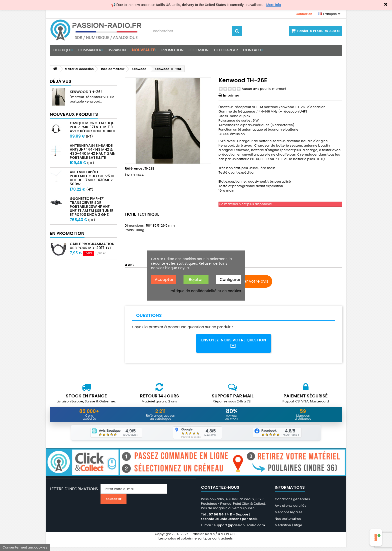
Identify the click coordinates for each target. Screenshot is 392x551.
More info (273, 5)
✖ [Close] (386, 5)
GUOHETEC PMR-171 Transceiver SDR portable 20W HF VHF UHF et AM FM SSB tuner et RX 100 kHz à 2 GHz (92, 207)
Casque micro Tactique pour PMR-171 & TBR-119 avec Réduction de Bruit (93, 127)
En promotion (67, 233)
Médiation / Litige (288, 529)
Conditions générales (292, 503)
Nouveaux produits (74, 114)
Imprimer (231, 95)
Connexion (304, 14)
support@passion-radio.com (239, 529)
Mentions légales (289, 516)
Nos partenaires (288, 522)
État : (129, 175)
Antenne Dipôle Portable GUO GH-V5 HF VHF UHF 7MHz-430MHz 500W (92, 178)
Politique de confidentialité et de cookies (205, 291)
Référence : (134, 169)
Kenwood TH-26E (86, 92)
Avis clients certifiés (290, 509)
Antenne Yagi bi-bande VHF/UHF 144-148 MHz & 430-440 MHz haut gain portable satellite (93, 152)
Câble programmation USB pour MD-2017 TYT (92, 246)
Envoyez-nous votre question (234, 344)
